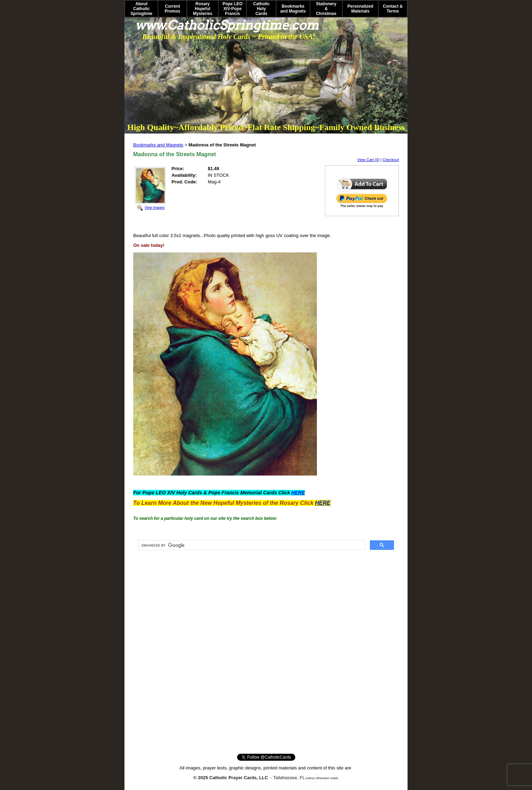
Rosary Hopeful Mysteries (202, 9)
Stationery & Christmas (326, 9)
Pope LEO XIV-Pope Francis (232, 9)
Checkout (391, 160)
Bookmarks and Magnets (293, 9)
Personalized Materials (360, 9)
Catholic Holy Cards (261, 9)
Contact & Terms (393, 9)
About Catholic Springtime (141, 9)
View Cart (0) (368, 160)
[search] (251, 545)
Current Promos (172, 9)
